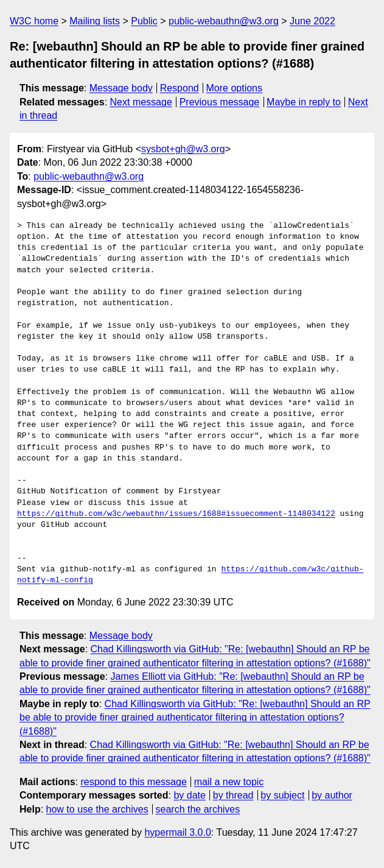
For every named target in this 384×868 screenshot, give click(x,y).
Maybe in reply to (304, 102)
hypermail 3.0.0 (177, 832)
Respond (180, 88)
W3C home (34, 21)
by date (189, 795)
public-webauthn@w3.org (224, 21)
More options (235, 88)
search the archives (198, 809)
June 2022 (312, 21)
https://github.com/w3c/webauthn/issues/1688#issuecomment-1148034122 (176, 514)
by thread (233, 795)
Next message (141, 102)
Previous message (220, 102)
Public (144, 21)
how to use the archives (97, 809)
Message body (121, 88)
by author (332, 795)
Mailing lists (95, 21)
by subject (282, 795)
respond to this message (133, 782)
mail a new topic (229, 782)
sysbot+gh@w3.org (183, 149)
